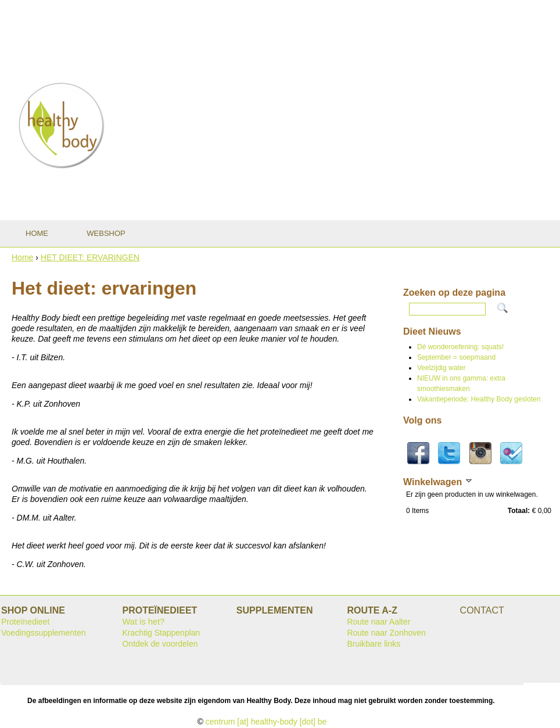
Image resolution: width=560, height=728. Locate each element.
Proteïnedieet (25, 622)
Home (22, 257)
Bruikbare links (374, 644)
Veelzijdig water (441, 368)
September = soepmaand (456, 357)
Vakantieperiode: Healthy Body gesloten (479, 399)
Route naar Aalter (378, 622)
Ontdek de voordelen (160, 644)
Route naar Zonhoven (386, 633)
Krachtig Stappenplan (161, 633)
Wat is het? (143, 622)
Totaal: (519, 511)
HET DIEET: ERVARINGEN (90, 257)
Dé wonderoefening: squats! (460, 347)
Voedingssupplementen (44, 633)
